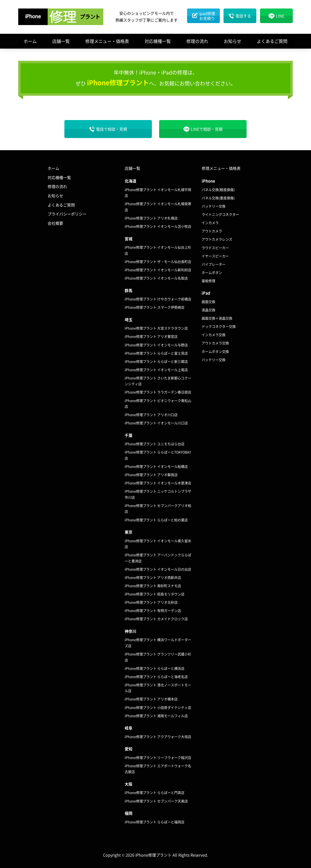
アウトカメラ (212, 231)
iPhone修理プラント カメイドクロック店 (156, 619)
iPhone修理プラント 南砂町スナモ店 (153, 586)
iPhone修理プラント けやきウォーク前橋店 (158, 299)
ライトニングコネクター (220, 214)
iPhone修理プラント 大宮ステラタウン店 (156, 328)
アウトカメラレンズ (217, 239)
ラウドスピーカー (215, 248)
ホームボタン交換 (215, 351)
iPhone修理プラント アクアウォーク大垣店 (158, 737)
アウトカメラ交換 (215, 343)
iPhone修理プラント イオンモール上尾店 (156, 370)
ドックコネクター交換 (219, 326)
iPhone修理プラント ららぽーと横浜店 (155, 668)
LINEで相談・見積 (207, 129)
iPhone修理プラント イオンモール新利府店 (158, 270)
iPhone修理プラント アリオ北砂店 (151, 602)
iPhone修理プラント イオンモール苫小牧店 (158, 226)
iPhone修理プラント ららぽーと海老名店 (156, 677)
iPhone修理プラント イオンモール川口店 (156, 423)
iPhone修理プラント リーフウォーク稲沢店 (158, 757)
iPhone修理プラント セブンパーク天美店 (156, 801)
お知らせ (233, 41)
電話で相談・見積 (112, 129)
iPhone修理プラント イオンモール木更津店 (158, 483)
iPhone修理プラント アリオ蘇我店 (151, 475)
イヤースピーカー (215, 256)
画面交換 (208, 302)
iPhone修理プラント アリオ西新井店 (153, 577)
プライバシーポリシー (67, 214)
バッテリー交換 (214, 206)
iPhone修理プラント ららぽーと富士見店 (156, 353)
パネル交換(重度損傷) (218, 198)
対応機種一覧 (158, 41)
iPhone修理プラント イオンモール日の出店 (158, 569)
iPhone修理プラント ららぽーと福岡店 (155, 822)
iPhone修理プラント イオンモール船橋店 (156, 466)
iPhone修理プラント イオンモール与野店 (156, 345)
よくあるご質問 (272, 41)
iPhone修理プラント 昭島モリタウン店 (155, 594)
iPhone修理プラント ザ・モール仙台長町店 (158, 261)
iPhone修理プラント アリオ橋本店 (151, 699)
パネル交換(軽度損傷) (218, 190)
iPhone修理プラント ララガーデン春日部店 (158, 392)
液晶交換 (208, 310)
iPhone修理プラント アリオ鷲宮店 (151, 336)
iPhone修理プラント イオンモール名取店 (156, 278)
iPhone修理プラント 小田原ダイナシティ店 (158, 707)
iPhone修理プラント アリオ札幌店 (151, 218)
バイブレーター (214, 264)
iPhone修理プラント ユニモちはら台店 (155, 444)
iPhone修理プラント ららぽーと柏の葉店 (156, 520)
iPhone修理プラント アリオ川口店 (151, 415)
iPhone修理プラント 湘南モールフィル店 (156, 716)
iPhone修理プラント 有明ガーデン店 (153, 610)
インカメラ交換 (214, 335)
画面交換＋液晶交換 (217, 318)
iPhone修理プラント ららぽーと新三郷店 (156, 361)
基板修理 (208, 281)
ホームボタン (212, 272)
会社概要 (55, 223)
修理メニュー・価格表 (107, 41)
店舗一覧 (61, 41)
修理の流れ (197, 41)
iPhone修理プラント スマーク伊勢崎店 (155, 307)
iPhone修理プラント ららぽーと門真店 (155, 792)
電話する (243, 16)
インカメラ (210, 223)
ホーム (30, 41)
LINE (280, 16)
